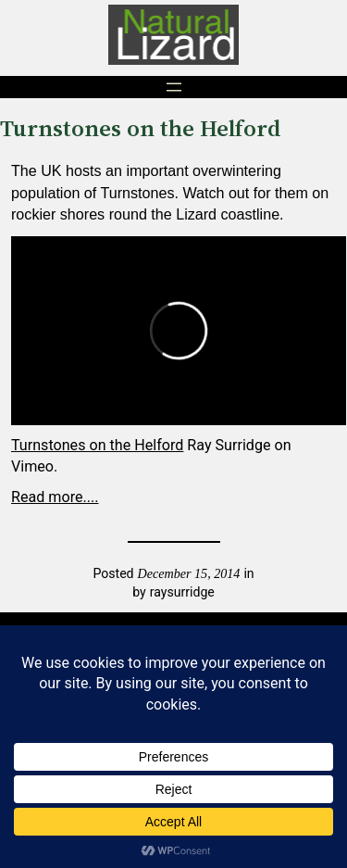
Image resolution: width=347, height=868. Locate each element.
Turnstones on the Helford (97, 445)
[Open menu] (174, 87)
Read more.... (55, 497)
